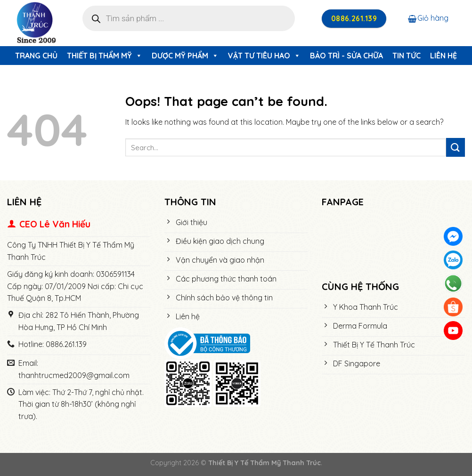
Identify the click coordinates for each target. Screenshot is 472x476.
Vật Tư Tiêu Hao (264, 56)
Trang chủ (36, 56)
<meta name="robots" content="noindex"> (393, 245)
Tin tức (407, 56)
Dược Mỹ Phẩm (185, 56)
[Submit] (456, 147)
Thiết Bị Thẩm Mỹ (105, 56)
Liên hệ (444, 56)
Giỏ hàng (428, 18)
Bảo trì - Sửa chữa (346, 56)
